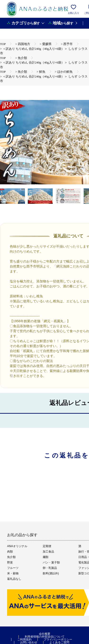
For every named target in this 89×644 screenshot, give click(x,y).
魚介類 (11, 557)
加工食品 (48, 552)
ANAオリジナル (17, 546)
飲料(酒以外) (51, 573)
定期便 (47, 546)
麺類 (46, 557)
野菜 (10, 562)
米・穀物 (13, 573)
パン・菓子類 (51, 562)
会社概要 (45, 634)
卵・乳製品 (50, 568)
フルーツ (13, 568)
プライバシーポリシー (58, 639)
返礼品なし (14, 579)
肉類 (10, 552)
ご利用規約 (24, 639)
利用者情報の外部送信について (45, 637)
